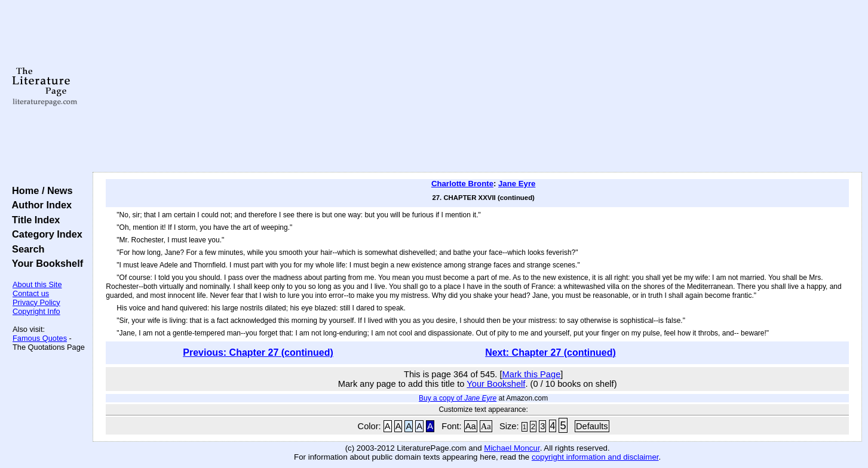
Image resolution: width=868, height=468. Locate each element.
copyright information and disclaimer (595, 457)
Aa (471, 426)
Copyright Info (36, 311)
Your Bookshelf (45, 263)
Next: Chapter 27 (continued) (550, 352)
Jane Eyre (517, 184)
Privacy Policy (36, 302)
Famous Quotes (40, 338)
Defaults (592, 426)
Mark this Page (532, 374)
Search (25, 249)
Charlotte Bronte (462, 184)
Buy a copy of (458, 398)
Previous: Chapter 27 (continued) (258, 352)
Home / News (40, 190)
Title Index (33, 220)
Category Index (45, 234)
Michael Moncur (512, 448)
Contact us (31, 293)
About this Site (37, 284)
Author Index (39, 205)
